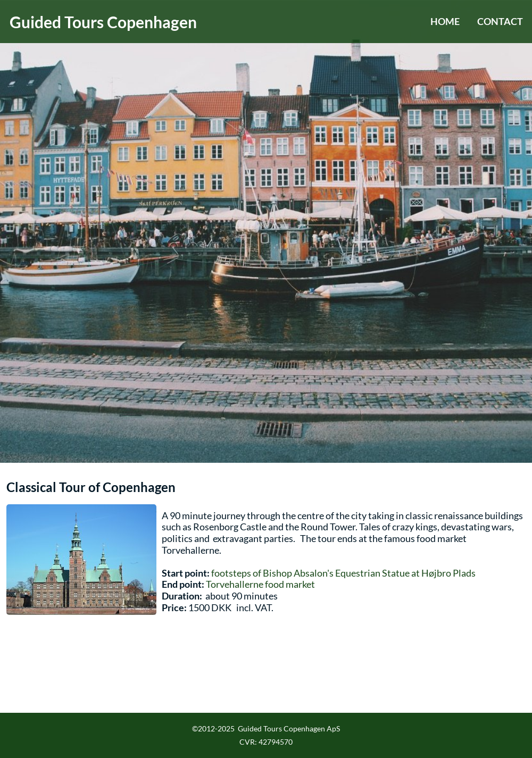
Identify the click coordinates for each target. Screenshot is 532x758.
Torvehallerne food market (260, 584)
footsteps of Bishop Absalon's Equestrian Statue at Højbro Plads (343, 573)
